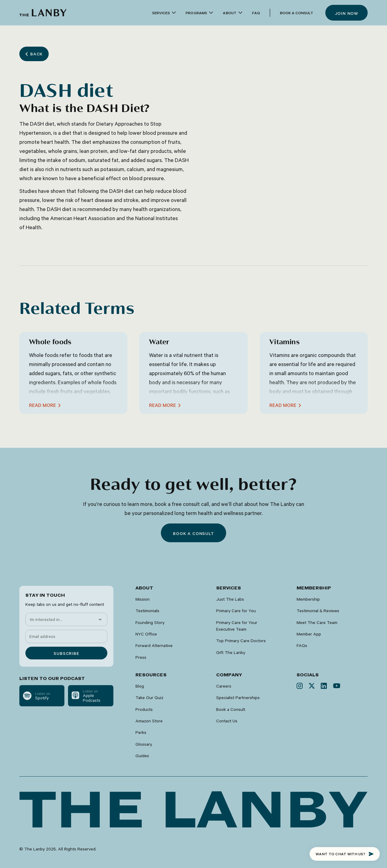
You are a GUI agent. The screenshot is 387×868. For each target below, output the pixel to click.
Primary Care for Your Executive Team (237, 626)
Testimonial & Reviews (318, 611)
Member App (309, 634)
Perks (141, 732)
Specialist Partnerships (238, 698)
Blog (140, 686)
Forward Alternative (154, 645)
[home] (43, 13)
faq (256, 13)
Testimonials (147, 611)
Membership (308, 599)
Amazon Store (149, 721)
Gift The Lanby (231, 652)
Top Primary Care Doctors (241, 641)
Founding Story (150, 622)
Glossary (144, 744)
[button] (164, 13)
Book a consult (193, 533)
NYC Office (146, 634)
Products (144, 709)
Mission (143, 599)
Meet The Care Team (317, 622)
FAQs (302, 645)
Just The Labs (230, 599)
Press (141, 657)
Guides (142, 756)
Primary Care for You (236, 611)
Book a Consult (297, 13)
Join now (346, 13)
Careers (224, 686)
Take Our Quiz (149, 698)
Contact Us (227, 721)
